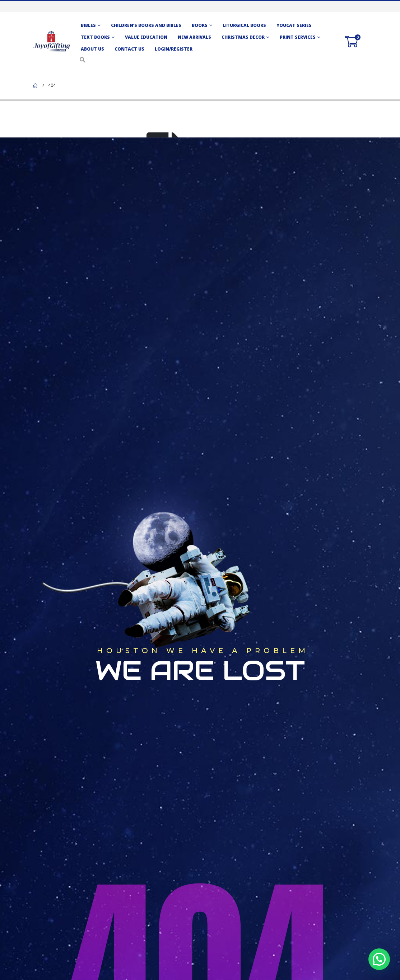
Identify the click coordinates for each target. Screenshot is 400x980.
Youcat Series (294, 25)
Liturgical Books (244, 25)
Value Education (146, 37)
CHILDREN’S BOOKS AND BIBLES (146, 25)
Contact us (129, 49)
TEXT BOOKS (95, 37)
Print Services (298, 37)
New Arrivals (194, 37)
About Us (92, 49)
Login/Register (174, 49)
